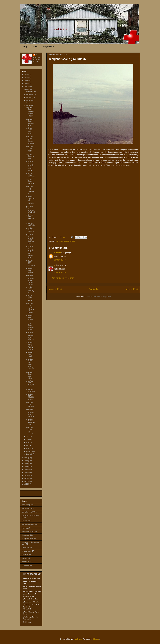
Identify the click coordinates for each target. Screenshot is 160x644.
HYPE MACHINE (32, 574)
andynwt (78, 639)
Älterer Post (132, 289)
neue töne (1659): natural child (29, 149)
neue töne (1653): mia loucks (29, 298)
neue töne (25, 505)
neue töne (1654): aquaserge (30, 290)
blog (25, 47)
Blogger (96, 639)
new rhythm (26, 565)
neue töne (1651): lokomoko (30, 404)
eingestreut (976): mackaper (30, 182)
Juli (28, 437)
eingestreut (26, 508)
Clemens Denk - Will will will (33, 591)
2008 (26, 478)
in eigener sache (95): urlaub (29, 131)
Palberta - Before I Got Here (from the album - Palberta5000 (32, 607)
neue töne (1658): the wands (30, 175)
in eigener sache (62, 241)
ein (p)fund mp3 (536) (30, 224)
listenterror (26, 535)
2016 (26, 89)
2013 (26, 464)
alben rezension (27, 532)
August (29, 105)
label (35, 47)
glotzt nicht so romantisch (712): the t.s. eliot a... (30, 166)
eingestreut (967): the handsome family (30, 397)
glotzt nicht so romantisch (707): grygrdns (30, 336)
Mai (28, 442)
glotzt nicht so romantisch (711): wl (30, 209)
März (28, 448)
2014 (26, 461)
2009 (26, 475)
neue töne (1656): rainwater (30, 230)
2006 (26, 484)
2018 (26, 83)
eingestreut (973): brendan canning (30, 318)
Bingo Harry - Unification (32, 602)
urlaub (72, 241)
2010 (26, 472)
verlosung (25, 548)
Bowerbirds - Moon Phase (32, 578)
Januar (29, 454)
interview (25, 558)
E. (55, 265)
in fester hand (27, 551)
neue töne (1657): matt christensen (30, 190)
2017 (26, 86)
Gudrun (57, 253)
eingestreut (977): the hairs (30, 157)
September (30, 101)
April (28, 445)
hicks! (24, 528)
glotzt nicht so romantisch (31, 516)
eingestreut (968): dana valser (30, 375)
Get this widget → (28, 622)
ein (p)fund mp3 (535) (30, 390)
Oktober (29, 98)
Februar (29, 451)
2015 (26, 458)
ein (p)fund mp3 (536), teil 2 (30, 218)
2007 (26, 481)
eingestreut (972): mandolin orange (30, 327)
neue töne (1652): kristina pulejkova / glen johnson (30, 308)
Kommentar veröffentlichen (63, 278)
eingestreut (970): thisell (30, 354)
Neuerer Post (55, 289)
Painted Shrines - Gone (31, 599)
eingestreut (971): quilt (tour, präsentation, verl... (30, 346)
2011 (26, 469)
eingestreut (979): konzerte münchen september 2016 (30, 112)
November (30, 95)
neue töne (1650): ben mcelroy (29, 430)
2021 (26, 75)
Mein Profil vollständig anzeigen (37, 59)
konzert (25, 521)
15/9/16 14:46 (60, 272)
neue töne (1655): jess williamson (30, 263)
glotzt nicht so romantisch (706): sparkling (30, 413)
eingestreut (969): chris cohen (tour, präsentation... (30, 364)
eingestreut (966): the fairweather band (30, 422)
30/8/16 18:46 (60, 260)
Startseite (94, 289)
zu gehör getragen (28, 524)
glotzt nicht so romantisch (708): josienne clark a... (30, 280)
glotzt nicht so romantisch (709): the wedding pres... (30, 252)
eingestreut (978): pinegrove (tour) (30, 122)
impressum (49, 47)
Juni (28, 439)
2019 (26, 80)
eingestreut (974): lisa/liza (30, 270)
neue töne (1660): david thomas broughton (30, 140)
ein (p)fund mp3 (27, 512)
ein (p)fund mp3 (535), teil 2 (30, 384)
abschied (25, 555)
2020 (26, 78)
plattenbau (26, 562)
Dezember (30, 92)
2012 (26, 467)
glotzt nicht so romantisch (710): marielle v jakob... (30, 239)
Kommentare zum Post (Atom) (98, 296)
